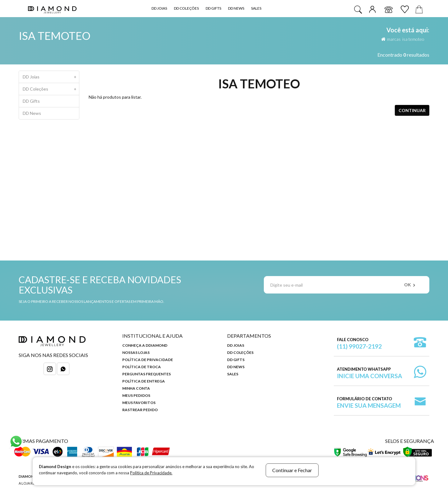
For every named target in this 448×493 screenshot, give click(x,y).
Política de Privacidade (148, 360)
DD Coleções (186, 8)
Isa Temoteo (413, 39)
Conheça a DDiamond (145, 345)
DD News (236, 8)
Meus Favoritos (139, 403)
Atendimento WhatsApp (369, 373)
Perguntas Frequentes (147, 374)
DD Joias (159, 8)
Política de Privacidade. (151, 473)
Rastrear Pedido (140, 410)
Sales (256, 8)
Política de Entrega (144, 381)
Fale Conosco (359, 343)
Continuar (412, 110)
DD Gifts (213, 8)
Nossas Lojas (136, 352)
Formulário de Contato (369, 403)
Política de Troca (142, 367)
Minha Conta (136, 388)
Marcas (394, 39)
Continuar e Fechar (292, 470)
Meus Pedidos (136, 395)
